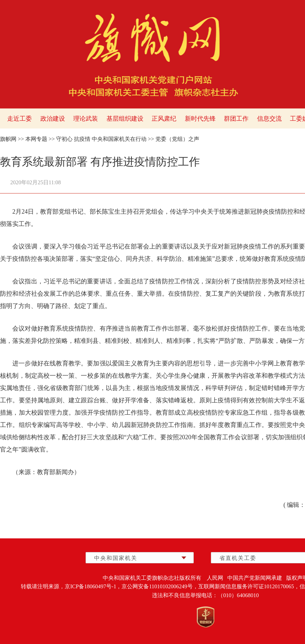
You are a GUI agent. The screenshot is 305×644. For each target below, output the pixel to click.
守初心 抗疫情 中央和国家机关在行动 (101, 139)
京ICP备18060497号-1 (90, 586)
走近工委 (20, 119)
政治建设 (53, 119)
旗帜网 (8, 139)
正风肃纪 (164, 119)
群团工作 (236, 119)
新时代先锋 (200, 119)
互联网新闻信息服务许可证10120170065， (249, 586)
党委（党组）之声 (177, 139)
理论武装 (86, 119)
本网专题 (36, 139)
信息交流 (269, 119)
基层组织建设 (125, 119)
